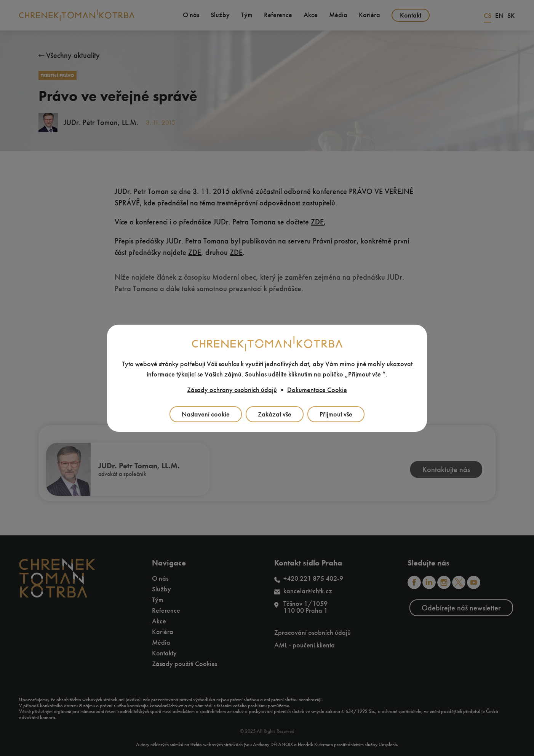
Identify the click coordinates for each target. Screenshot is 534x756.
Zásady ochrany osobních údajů (232, 390)
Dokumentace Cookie (317, 390)
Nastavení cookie (206, 414)
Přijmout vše (336, 414)
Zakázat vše (275, 414)
